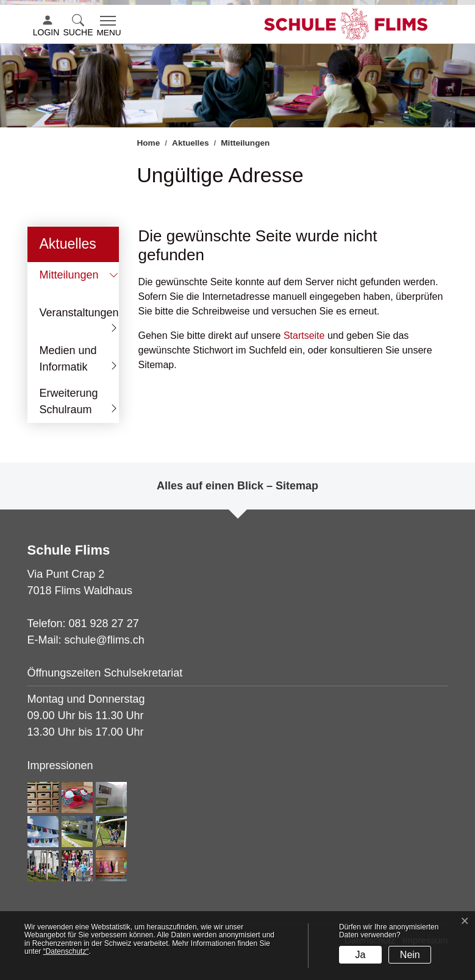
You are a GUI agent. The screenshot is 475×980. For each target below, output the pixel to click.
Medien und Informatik (68, 359)
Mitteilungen (77, 279)
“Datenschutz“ (66, 951)
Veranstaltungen (79, 313)
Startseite (304, 336)
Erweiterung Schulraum (69, 401)
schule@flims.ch (105, 640)
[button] (80, 27)
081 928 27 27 (104, 623)
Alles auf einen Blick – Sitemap (237, 486)
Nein (410, 955)
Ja (361, 955)
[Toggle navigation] (109, 27)
